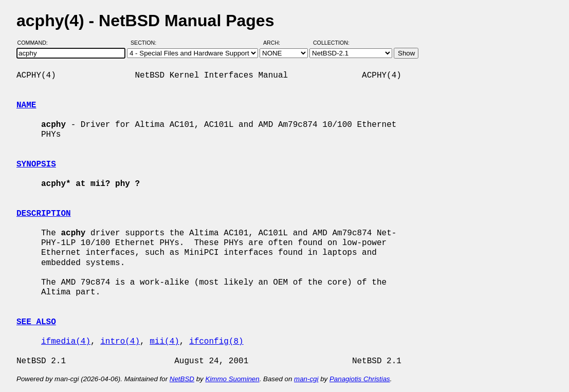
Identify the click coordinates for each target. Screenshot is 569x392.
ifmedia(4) (66, 342)
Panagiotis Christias (360, 379)
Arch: (276, 43)
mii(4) (164, 342)
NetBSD (182, 379)
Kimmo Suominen (232, 379)
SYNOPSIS (36, 164)
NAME (26, 105)
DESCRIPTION (44, 214)
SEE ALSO (36, 322)
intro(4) (120, 342)
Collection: (331, 43)
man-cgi (306, 379)
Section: (146, 43)
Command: (36, 43)
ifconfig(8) (216, 342)
